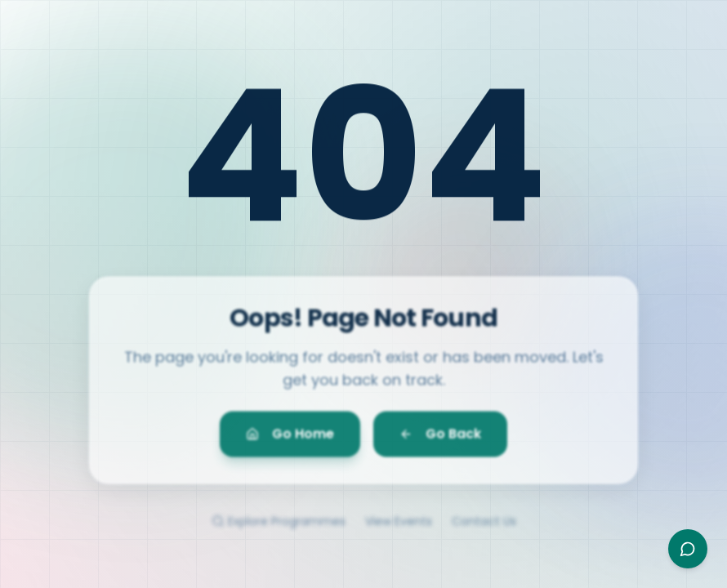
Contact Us (484, 528)
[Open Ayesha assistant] (688, 549)
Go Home (290, 438)
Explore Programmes (279, 528)
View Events (399, 528)
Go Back (440, 438)
